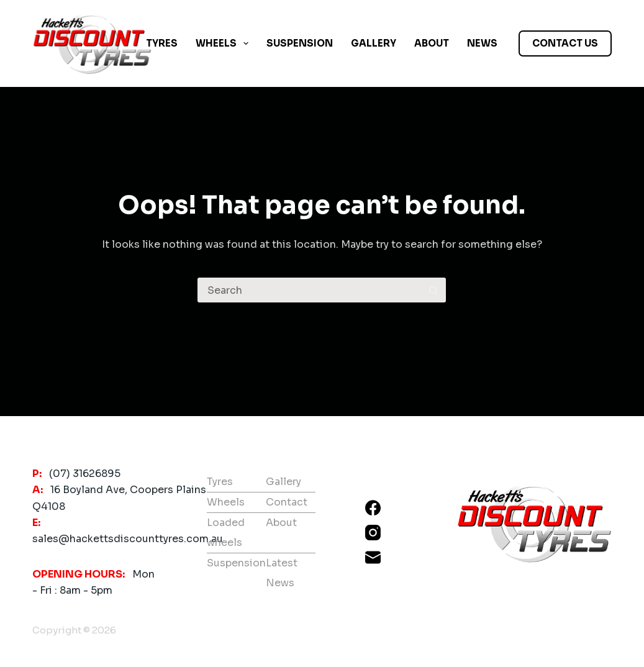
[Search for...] (309, 290)
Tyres (162, 43)
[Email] (373, 557)
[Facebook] (373, 508)
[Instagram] (373, 533)
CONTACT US (565, 43)
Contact (287, 502)
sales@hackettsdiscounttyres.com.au (128, 539)
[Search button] (433, 290)
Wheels (224, 43)
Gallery (374, 43)
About (432, 43)
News (482, 43)
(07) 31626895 (85, 474)
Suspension (300, 43)
